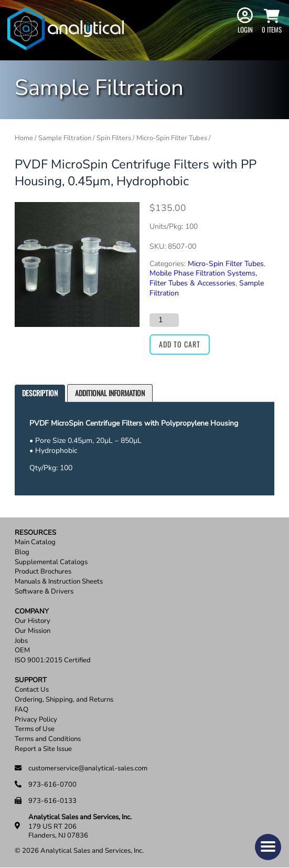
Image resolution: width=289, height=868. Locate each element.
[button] (268, 847)
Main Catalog (35, 542)
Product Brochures (43, 572)
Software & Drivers (44, 592)
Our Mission (33, 631)
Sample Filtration (65, 138)
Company (32, 612)
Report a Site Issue (43, 749)
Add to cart (180, 344)
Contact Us (32, 690)
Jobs (21, 641)
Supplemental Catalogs (51, 562)
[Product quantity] (164, 320)
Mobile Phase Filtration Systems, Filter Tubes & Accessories (203, 278)
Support (31, 680)
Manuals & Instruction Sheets (59, 582)
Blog (22, 552)
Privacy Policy (36, 720)
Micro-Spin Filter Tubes (172, 138)
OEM (22, 650)
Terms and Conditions (48, 739)
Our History (33, 621)
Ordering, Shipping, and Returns (64, 700)
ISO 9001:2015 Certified (53, 660)
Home (24, 138)
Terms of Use (35, 729)
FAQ (22, 710)
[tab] (40, 393)
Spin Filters (114, 138)
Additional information (110, 393)
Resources (35, 533)
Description (40, 393)
